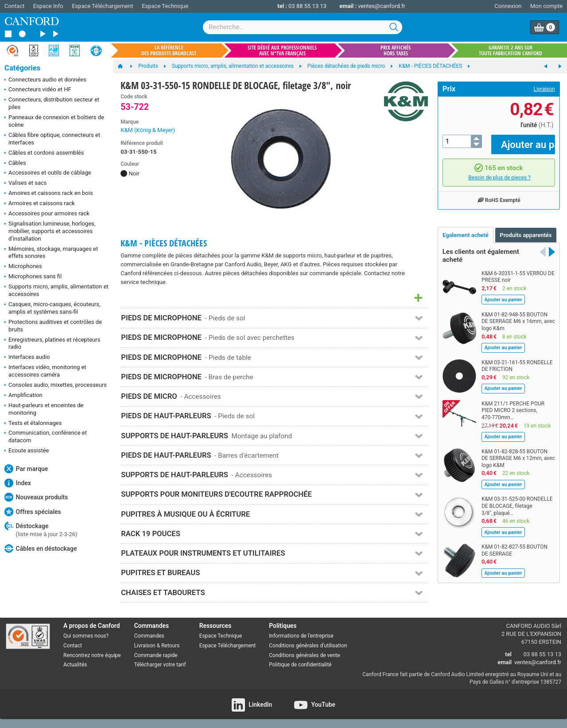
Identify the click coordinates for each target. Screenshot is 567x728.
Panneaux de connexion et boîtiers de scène (54, 121)
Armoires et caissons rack (40, 204)
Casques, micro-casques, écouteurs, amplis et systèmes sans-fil (52, 308)
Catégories (22, 68)
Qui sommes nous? (86, 636)
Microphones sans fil (33, 277)
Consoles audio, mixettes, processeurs (56, 385)
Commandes (149, 636)
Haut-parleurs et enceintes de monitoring (44, 409)
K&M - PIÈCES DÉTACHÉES (164, 243)
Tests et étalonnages (33, 424)
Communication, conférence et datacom (46, 436)
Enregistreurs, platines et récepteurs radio (52, 343)
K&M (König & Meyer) (148, 130)
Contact (14, 6)
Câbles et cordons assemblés (44, 153)
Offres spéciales (33, 512)
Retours (170, 646)
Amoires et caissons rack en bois (49, 194)
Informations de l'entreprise (301, 636)
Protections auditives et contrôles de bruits (53, 326)
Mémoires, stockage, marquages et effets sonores (51, 253)
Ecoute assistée (27, 451)
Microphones (23, 267)
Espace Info (48, 6)
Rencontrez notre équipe (92, 655)
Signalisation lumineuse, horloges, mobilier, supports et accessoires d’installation (50, 231)
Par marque (26, 469)
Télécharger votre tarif (160, 665)
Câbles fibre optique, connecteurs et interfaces (52, 139)
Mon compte (546, 6)
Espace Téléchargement (102, 6)
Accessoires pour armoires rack (47, 214)
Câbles (15, 164)
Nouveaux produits (36, 497)
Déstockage (41, 529)
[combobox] (303, 27)
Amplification (23, 396)
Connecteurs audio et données (45, 80)
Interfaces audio (27, 358)
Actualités (75, 665)
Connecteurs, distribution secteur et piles (52, 103)
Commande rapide (156, 655)
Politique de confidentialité (300, 665)
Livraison (544, 89)
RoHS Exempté (499, 194)
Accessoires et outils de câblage (48, 173)
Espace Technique (165, 6)
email (505, 662)
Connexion (508, 6)
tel (508, 654)
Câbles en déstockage (41, 549)
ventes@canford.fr (382, 6)
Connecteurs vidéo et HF (38, 90)
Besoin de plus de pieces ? (499, 171)
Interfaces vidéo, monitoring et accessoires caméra (45, 371)
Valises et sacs (26, 183)
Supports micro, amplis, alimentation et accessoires (56, 290)
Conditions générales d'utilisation (308, 646)
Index (18, 483)
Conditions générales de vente (304, 655)
